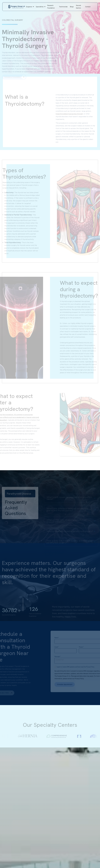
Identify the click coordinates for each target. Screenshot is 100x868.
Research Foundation (51, 7)
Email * (50, 647)
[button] (30, 7)
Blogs (72, 7)
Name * (50, 638)
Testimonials (63, 7)
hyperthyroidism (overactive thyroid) (69, 107)
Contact (88, 7)
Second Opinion (78, 7)
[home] (17, 7)
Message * (51, 656)
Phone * (74, 647)
